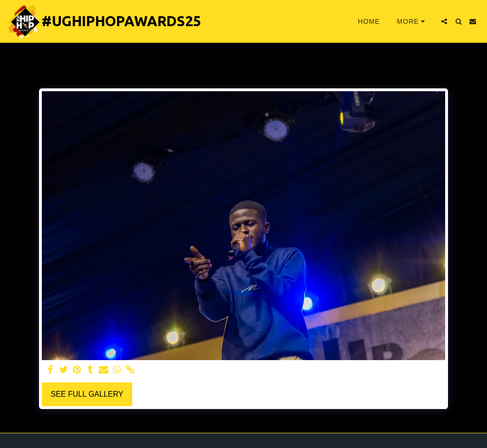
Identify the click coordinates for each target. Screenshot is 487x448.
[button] (444, 21)
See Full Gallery (87, 394)
